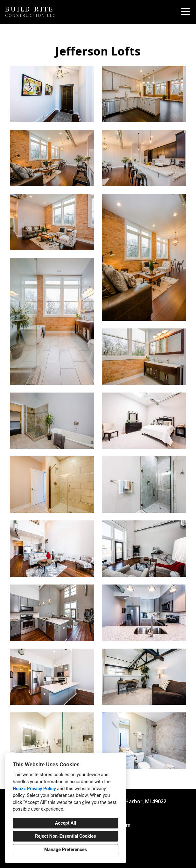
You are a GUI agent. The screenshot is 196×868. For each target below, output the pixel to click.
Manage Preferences (66, 850)
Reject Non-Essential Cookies (65, 836)
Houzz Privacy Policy (34, 789)
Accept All (66, 823)
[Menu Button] (186, 11)
